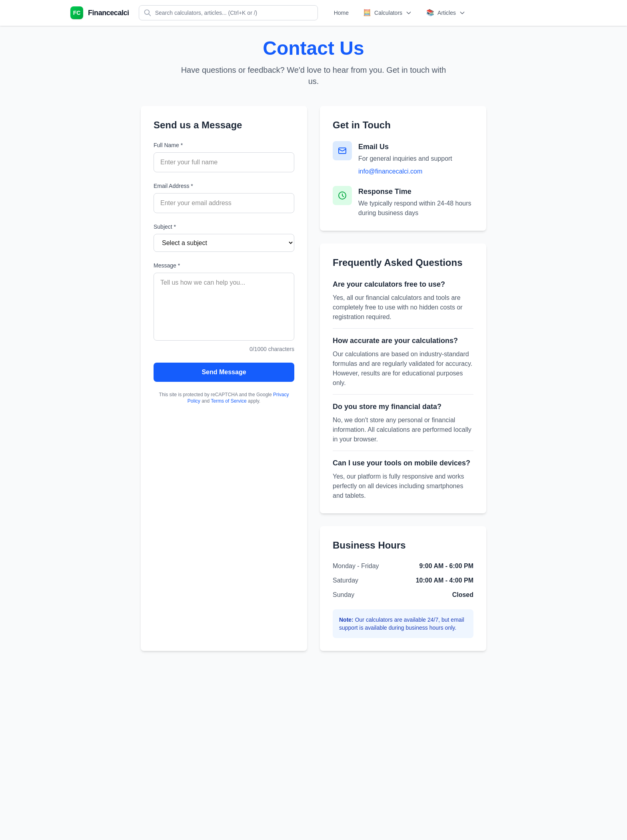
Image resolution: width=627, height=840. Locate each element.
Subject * (165, 227)
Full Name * (168, 145)
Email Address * (173, 186)
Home (341, 13)
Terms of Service (229, 401)
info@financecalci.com (390, 171)
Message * (167, 265)
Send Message (224, 372)
